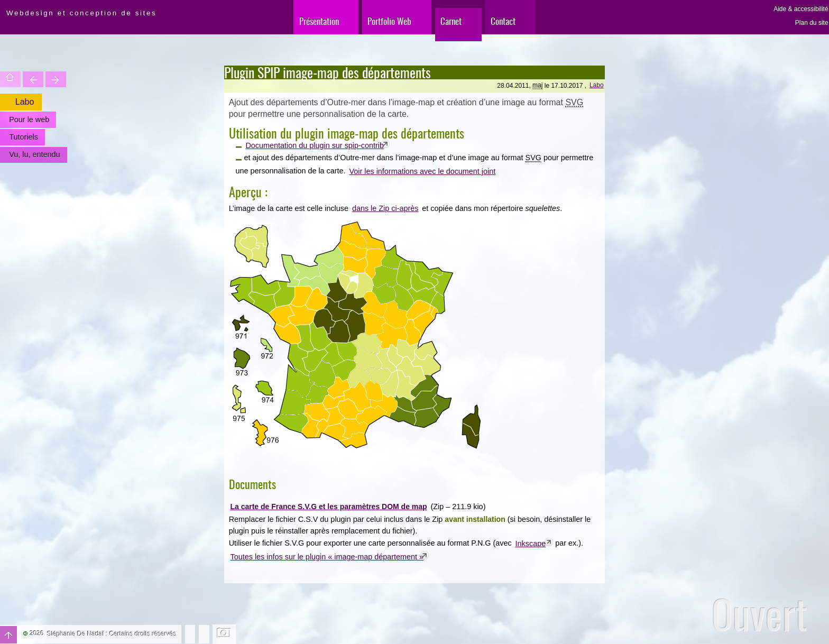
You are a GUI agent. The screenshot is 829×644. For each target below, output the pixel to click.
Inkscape (531, 544)
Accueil (10, 79)
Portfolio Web (389, 21)
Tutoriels (24, 137)
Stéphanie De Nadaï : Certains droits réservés (112, 634)
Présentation (319, 21)
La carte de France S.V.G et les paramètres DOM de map (328, 507)
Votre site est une (56, 79)
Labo (597, 85)
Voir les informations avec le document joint (422, 171)
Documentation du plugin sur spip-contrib (315, 145)
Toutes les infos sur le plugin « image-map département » (327, 557)
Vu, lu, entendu (34, 154)
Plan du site (812, 23)
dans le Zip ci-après (385, 208)
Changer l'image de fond (224, 634)
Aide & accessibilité (801, 9)
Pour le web (29, 119)
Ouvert (759, 614)
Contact (503, 21)
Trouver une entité (33, 79)
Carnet (451, 21)
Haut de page (8, 635)
